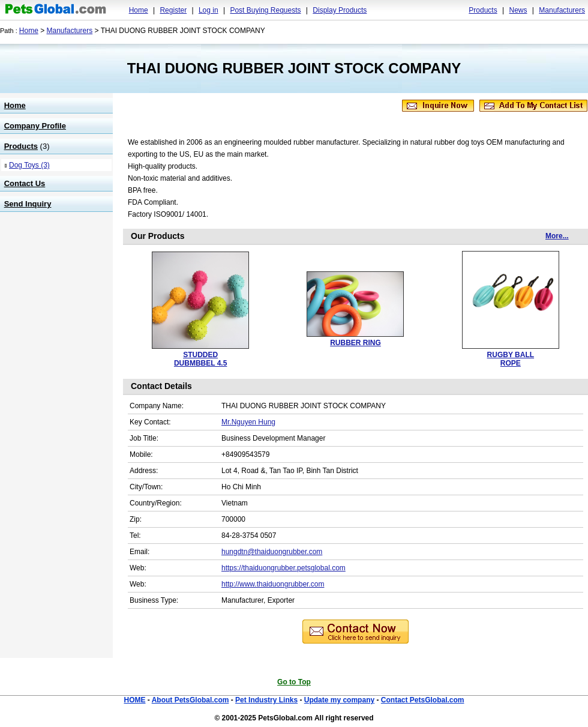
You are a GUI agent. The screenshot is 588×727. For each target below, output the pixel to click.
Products (483, 10)
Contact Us (25, 183)
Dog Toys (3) (29, 165)
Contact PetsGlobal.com (423, 700)
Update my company (339, 700)
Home (139, 10)
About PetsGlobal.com (190, 700)
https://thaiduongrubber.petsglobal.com (283, 568)
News (518, 10)
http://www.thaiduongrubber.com (273, 584)
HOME (134, 700)
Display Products (340, 10)
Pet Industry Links (266, 700)
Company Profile (35, 126)
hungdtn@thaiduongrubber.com (272, 552)
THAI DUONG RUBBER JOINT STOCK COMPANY (294, 68)
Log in (208, 10)
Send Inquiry (28, 204)
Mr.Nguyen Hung (248, 422)
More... (557, 236)
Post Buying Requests (265, 10)
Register (173, 10)
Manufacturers (562, 10)
